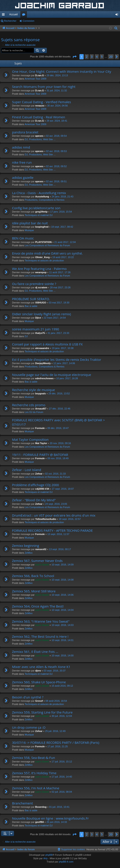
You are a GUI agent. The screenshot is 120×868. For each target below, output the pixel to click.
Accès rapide (4, 15)
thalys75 (40, 333)
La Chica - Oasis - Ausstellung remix (39, 193)
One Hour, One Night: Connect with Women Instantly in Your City (62, 71)
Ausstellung (42, 197)
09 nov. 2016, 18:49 (58, 458)
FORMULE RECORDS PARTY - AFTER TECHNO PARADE (52, 530)
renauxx (40, 106)
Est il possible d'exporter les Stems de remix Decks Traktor (57, 360)
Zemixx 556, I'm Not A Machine (36, 788)
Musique (29, 230)
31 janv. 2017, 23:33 (58, 333)
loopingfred (42, 227)
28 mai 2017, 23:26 (60, 287)
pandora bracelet (25, 132)
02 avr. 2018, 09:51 (56, 181)
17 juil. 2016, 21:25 (57, 746)
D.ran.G (40, 75)
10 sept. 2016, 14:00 (63, 655)
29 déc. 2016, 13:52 (59, 393)
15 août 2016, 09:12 (62, 686)
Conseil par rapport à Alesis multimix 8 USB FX (47, 344)
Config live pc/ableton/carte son (36, 208)
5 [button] (102, 57)
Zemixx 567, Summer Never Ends (37, 561)
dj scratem (41, 287)
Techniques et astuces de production (44, 260)
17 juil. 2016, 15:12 (62, 762)
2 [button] (87, 57)
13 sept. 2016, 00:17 (60, 549)
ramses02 (41, 549)
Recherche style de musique (34, 390)
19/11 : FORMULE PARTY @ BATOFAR (40, 455)
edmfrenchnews (44, 378)
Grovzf (39, 701)
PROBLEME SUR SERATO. (31, 299)
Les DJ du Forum (34, 412)
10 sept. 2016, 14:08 (63, 580)
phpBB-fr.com (66, 862)
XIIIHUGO (41, 303)
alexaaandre (42, 348)
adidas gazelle (23, 177)
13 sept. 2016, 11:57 (58, 534)
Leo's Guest (42, 565)
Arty (46, 858)
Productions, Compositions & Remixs (45, 200)
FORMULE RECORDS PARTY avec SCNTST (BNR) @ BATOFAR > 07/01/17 (58, 422)
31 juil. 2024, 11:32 (57, 90)
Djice (38, 318)
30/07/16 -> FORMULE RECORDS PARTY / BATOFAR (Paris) (56, 742)
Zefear (39, 474)
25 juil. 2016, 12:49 (55, 731)
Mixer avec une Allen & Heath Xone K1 (41, 667)
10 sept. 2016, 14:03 (63, 625)
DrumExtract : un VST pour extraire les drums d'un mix (54, 515)
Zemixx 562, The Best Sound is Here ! (40, 636)
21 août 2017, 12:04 (65, 242)
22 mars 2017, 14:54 (55, 318)
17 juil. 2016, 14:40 (62, 777)
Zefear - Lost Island (27, 470)
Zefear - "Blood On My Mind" (34, 500)
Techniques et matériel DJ (39, 215)
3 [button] (92, 57)
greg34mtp (41, 212)
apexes (39, 136)
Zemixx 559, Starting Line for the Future (42, 712)
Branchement (22, 803)
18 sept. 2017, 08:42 (62, 227)
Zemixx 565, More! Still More (34, 591)
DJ (26, 336)
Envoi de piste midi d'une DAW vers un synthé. (47, 253)
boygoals (41, 393)
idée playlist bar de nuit (30, 223)
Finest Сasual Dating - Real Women (39, 117)
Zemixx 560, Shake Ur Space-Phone (39, 682)
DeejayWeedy (43, 363)
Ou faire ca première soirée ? (34, 284)
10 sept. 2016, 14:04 (63, 610)
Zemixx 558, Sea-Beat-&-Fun (34, 758)
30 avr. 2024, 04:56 (57, 106)
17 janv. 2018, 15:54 (61, 212)
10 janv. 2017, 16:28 (67, 378)
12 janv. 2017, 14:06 (64, 363)
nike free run (22, 162)
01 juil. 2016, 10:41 (59, 807)
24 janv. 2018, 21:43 (63, 197)
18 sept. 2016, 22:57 (70, 519)
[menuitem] (116, 28)
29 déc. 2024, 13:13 (57, 75)
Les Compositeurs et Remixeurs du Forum (47, 245)
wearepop (41, 272)
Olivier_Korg (42, 257)
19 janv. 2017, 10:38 (63, 348)
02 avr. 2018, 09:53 (56, 151)
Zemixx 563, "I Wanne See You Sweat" (41, 621)
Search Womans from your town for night (44, 87)
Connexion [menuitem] (118, 15)
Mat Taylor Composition (30, 439)
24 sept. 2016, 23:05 (56, 504)
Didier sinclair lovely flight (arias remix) (41, 314)
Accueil (13, 14)
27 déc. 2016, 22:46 (60, 409)
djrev (38, 671)
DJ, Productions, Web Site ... (40, 139)
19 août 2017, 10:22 (63, 257)
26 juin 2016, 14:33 (57, 822)
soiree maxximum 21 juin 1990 (36, 329)
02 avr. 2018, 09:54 (56, 136)
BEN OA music (23, 238)
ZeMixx (29, 553)
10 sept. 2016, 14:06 (63, 595)
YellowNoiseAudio (46, 519)
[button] (74, 57)
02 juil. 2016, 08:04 (62, 792)
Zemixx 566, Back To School (33, 576)
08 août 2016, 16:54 (56, 701)
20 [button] (111, 57)
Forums (25, 15)
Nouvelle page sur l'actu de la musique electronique (52, 375)
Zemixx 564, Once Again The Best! (38, 606)
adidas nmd (21, 147)
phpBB (49, 855)
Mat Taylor (41, 443)
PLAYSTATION (43, 242)
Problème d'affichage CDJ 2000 (35, 485)
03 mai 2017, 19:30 (59, 303)
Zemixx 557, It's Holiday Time (34, 773)
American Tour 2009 (35, 79)
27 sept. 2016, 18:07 (63, 489)
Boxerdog (41, 807)
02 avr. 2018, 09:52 (56, 166)
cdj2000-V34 (42, 489)
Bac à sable (31, 306)
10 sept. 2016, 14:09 (63, 565)
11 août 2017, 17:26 (60, 272)
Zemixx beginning (26, 546)
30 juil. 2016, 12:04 (62, 716)
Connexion (29, 21)
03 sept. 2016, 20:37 (55, 671)
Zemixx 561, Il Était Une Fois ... (35, 652)
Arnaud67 (41, 409)
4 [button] (97, 57)
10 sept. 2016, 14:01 (63, 640)
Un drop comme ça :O (29, 727)
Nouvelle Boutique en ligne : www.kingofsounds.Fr (50, 818)
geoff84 (40, 822)
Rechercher (10, 21)
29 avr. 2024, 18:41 (57, 121)
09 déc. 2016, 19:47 (58, 428)
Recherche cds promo (29, 405)
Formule (40, 428)
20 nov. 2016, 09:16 (60, 443)
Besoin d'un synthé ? (28, 697)
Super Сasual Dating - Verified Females (41, 102)
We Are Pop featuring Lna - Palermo (39, 269)
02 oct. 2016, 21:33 (55, 474)
